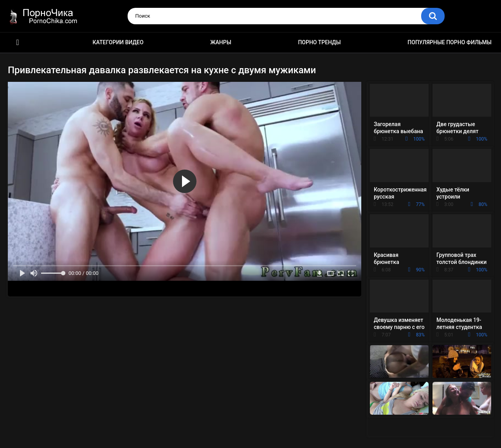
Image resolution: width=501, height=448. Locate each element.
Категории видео (118, 42)
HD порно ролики (18, 42)
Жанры (221, 42)
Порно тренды (319, 42)
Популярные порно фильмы (450, 42)
